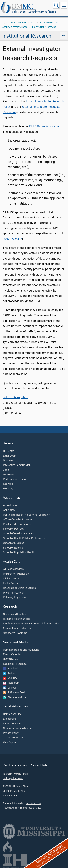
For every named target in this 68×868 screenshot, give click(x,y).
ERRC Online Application (45, 126)
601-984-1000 (34, 803)
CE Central (9, 451)
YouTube (10, 678)
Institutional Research (45, 27)
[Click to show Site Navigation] (64, 5)
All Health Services (13, 569)
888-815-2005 (36, 808)
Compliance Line (12, 714)
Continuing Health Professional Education (27, 515)
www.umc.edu (10, 795)
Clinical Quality (11, 579)
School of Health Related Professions (24, 538)
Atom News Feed (15, 697)
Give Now (8, 460)
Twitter (9, 673)
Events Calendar (12, 655)
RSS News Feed (14, 693)
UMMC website (12, 239)
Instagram (11, 683)
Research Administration (17, 628)
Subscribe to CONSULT (16, 664)
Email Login (10, 456)
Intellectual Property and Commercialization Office (31, 624)
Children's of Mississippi (16, 574)
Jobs (6, 470)
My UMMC (9, 475)
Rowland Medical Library (17, 524)
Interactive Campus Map (17, 465)
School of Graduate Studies (18, 534)
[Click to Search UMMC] (56, 5)
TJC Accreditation (13, 738)
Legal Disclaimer (12, 724)
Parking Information (14, 479)
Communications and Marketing (21, 650)
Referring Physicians (15, 597)
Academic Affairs (49, 23)
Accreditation (11, 505)
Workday (8, 489)
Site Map (8, 484)
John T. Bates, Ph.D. (15, 397)
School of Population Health (19, 553)
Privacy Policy (11, 733)
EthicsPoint (10, 719)
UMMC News (10, 659)
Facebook (11, 669)
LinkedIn (10, 688)
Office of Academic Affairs (34, 12)
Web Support (10, 742)
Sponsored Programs (15, 633)
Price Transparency (14, 593)
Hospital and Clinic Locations (19, 588)
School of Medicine (14, 543)
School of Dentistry (14, 529)
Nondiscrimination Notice (17, 728)
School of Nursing (13, 548)
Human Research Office (16, 619)
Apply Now (9, 510)
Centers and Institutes (16, 614)
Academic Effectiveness (15, 27)
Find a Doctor (11, 583)
